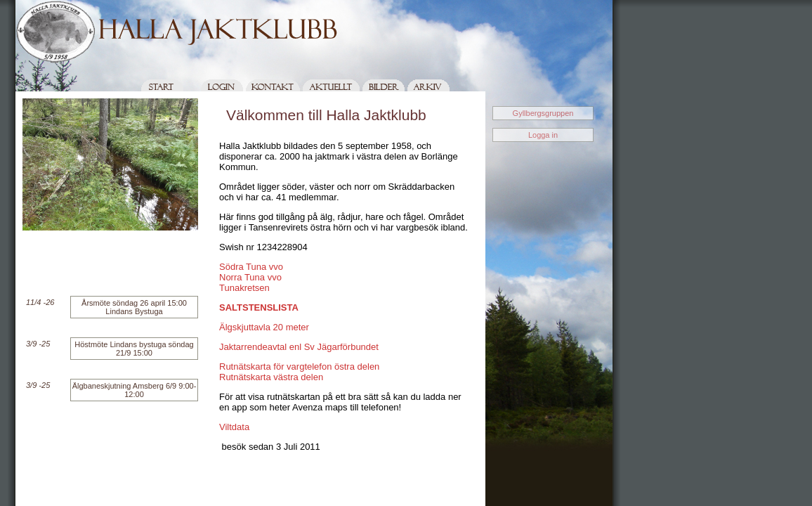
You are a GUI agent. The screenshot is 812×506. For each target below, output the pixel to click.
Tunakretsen (244, 288)
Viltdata (234, 427)
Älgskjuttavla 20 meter (264, 327)
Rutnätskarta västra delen (271, 377)
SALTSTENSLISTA (259, 307)
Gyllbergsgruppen (543, 113)
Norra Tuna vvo (250, 277)
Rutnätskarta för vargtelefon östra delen (299, 366)
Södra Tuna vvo (251, 267)
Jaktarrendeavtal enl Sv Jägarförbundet (299, 347)
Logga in (543, 135)
